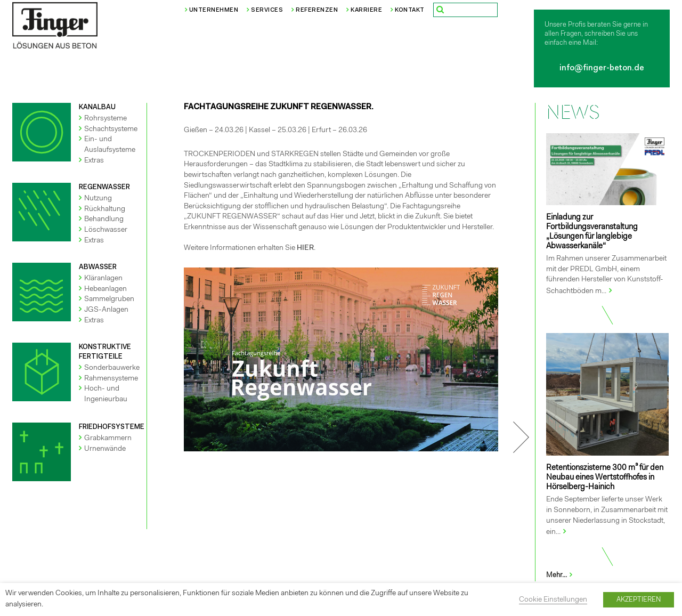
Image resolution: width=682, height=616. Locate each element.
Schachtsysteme (111, 129)
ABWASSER (98, 267)
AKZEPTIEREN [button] (639, 600)
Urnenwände (105, 449)
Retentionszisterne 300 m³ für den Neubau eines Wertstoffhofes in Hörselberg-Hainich (605, 478)
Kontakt (410, 10)
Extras (94, 161)
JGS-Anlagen (106, 310)
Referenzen (317, 10)
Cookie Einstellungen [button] (553, 600)
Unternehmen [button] (214, 10)
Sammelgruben (109, 299)
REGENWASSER (104, 187)
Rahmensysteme (111, 379)
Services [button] (267, 10)
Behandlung (104, 220)
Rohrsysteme (105, 119)
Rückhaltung (105, 209)
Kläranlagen (103, 279)
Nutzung (98, 199)
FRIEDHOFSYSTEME (112, 427)
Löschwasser (106, 230)
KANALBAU (97, 107)
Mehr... (560, 575)
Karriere (366, 10)
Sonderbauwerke (112, 368)
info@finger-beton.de (602, 68)
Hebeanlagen (105, 289)
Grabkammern (108, 439)
